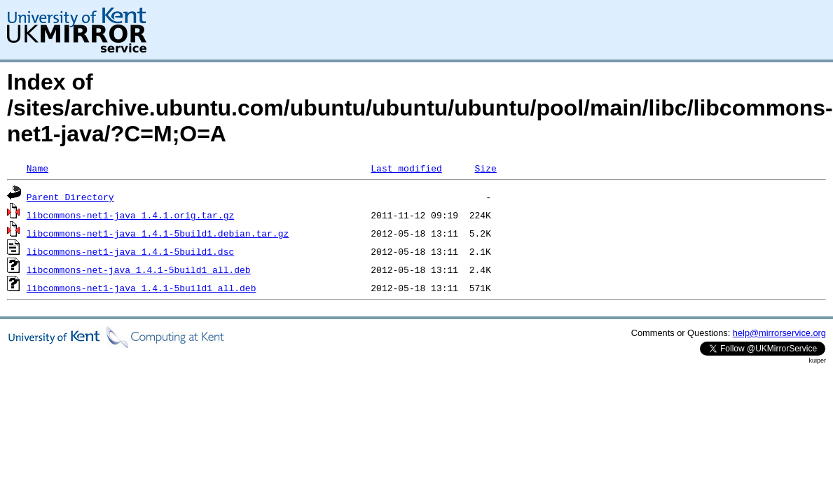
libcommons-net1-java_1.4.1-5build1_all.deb (142, 288)
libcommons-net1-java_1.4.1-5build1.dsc (130, 251)
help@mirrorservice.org (779, 333)
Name (37, 168)
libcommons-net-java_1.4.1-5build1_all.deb (139, 269)
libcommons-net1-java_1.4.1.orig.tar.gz (130, 215)
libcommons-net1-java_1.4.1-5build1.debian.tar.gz (158, 233)
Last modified (406, 168)
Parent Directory (70, 197)
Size (485, 168)
